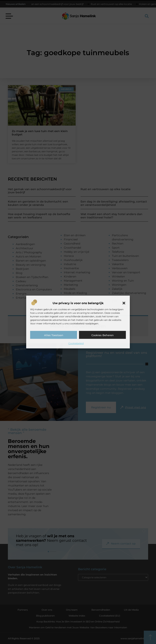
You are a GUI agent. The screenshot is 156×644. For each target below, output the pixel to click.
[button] (124, 303)
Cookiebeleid (76, 343)
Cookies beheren (103, 335)
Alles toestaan (54, 335)
